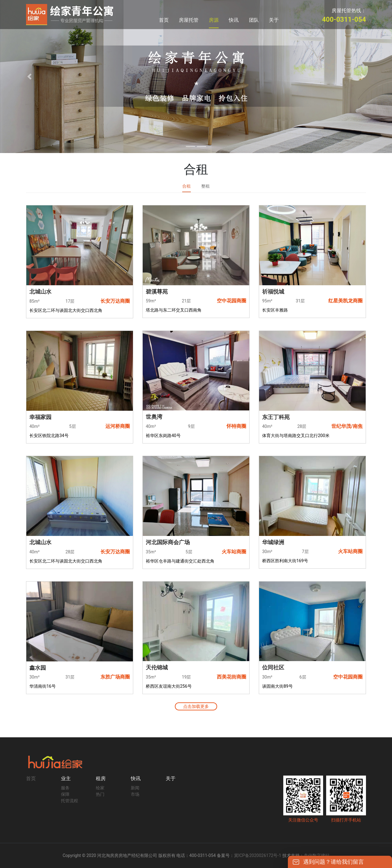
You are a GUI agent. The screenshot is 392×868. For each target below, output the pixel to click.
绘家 (100, 788)
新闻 (135, 788)
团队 (254, 20)
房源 (214, 20)
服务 (65, 788)
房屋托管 (189, 20)
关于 (274, 20)
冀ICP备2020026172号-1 (258, 855)
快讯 (234, 20)
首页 (164, 20)
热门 (100, 794)
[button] (29, 77)
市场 (135, 794)
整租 (205, 186)
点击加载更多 (196, 706)
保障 (65, 794)
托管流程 (70, 801)
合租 (187, 186)
